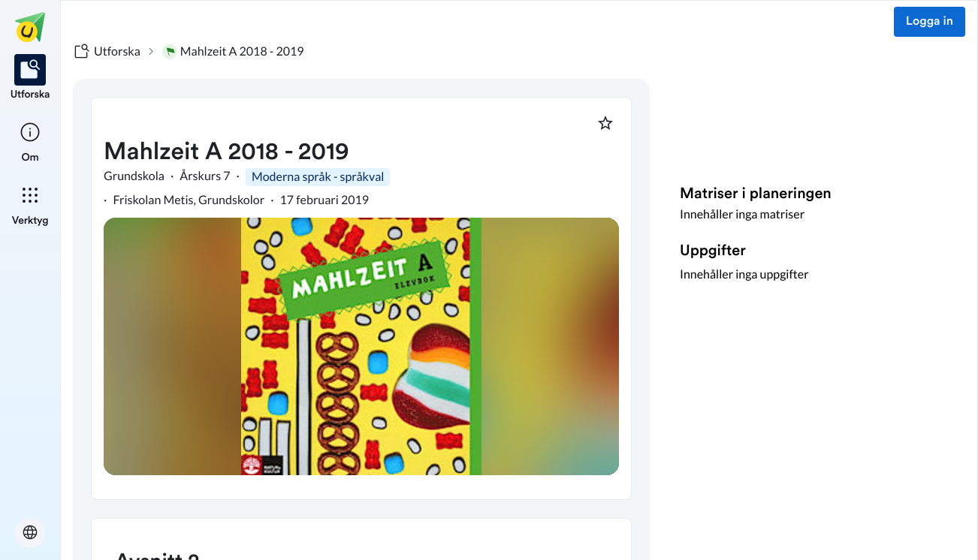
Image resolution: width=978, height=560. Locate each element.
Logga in (930, 22)
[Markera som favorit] (605, 123)
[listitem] (30, 78)
